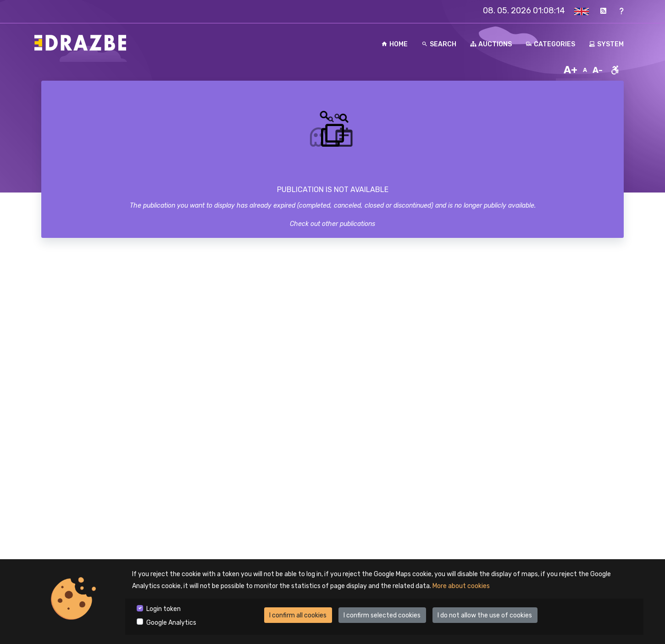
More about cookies (461, 586)
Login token (163, 609)
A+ (571, 70)
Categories (550, 44)
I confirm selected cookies (382, 615)
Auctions (491, 44)
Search (439, 44)
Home (394, 44)
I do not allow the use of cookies (485, 615)
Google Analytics (171, 623)
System (606, 44)
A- (598, 70)
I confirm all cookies (298, 615)
